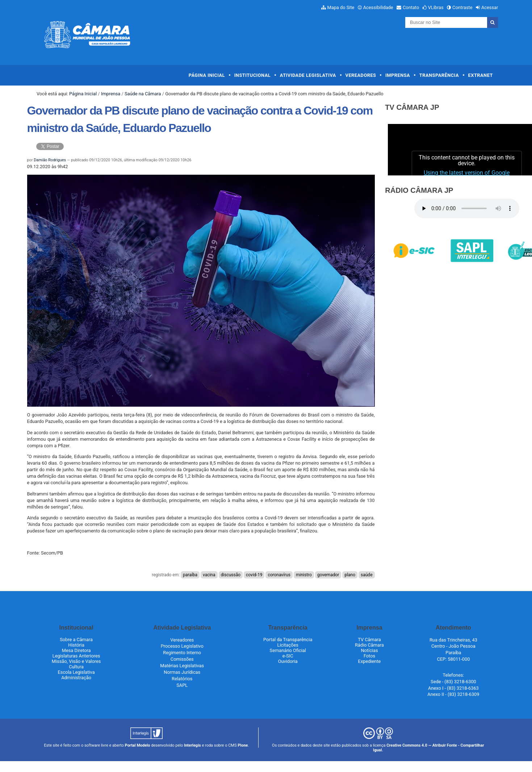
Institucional (253, 75)
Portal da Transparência (288, 640)
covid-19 (254, 575)
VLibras (436, 7)
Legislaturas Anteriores (76, 656)
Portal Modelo (138, 745)
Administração (76, 678)
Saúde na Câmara (143, 94)
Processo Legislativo (182, 646)
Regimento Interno (182, 653)
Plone (243, 745)
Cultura (76, 667)
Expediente (370, 661)
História (76, 645)
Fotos (369, 656)
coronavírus (279, 575)
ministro (304, 575)
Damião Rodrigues (50, 160)
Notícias (369, 650)
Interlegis (192, 745)
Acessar (490, 7)
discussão (231, 575)
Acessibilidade (378, 7)
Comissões (182, 659)
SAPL (182, 685)
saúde (366, 575)
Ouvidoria (288, 661)
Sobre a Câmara (76, 640)
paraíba (190, 575)
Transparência (439, 75)
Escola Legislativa (76, 672)
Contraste (462, 7)
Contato (411, 7)
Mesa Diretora (76, 650)
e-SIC (288, 656)
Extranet (481, 75)
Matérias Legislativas (182, 666)
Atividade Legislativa (308, 75)
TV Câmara (369, 640)
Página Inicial (207, 75)
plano (350, 575)
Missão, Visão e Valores (76, 661)
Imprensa (398, 75)
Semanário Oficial (288, 650)
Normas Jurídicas (182, 672)
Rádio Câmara (369, 645)
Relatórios (182, 679)
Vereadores (361, 75)
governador (328, 575)
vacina (209, 575)
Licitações (288, 645)
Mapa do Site (341, 7)
